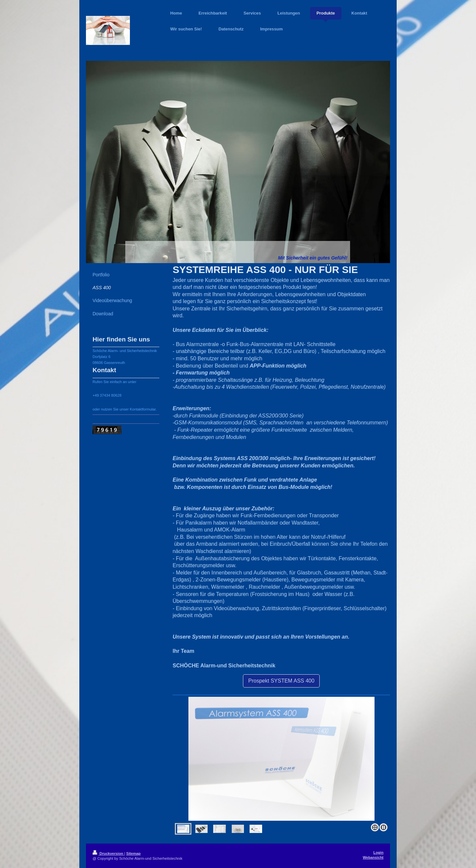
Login (378, 852)
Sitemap (134, 853)
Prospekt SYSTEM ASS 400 (281, 681)
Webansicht (373, 857)
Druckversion (108, 853)
